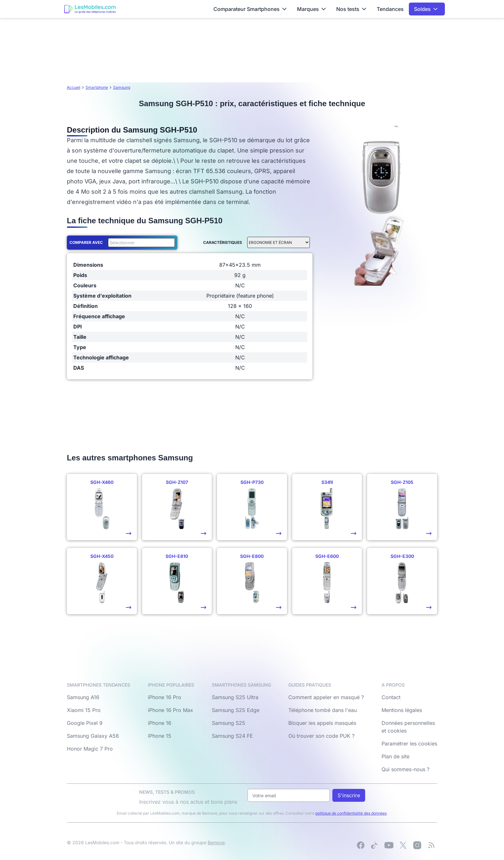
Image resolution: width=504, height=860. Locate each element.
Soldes (426, 9)
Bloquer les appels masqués (322, 723)
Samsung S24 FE (232, 736)
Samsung (122, 87)
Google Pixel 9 (85, 723)
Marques (311, 9)
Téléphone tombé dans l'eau (323, 710)
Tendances (390, 9)
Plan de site (396, 756)
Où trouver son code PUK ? (321, 736)
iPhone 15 (160, 736)
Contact (391, 697)
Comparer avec (86, 242)
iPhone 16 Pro (165, 697)
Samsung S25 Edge (236, 710)
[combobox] (140, 243)
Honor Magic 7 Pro (90, 749)
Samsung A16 (83, 697)
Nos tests (351, 9)
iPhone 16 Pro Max (171, 710)
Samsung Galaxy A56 (93, 736)
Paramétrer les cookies (409, 744)
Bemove (216, 842)
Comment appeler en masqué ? (326, 697)
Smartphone (97, 87)
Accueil (74, 87)
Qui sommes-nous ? (405, 769)
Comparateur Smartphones (250, 9)
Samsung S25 (229, 723)
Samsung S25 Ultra (235, 697)
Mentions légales (402, 710)
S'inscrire (349, 795)
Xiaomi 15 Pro (84, 710)
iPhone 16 (160, 723)
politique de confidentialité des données (351, 813)
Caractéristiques (223, 242)
